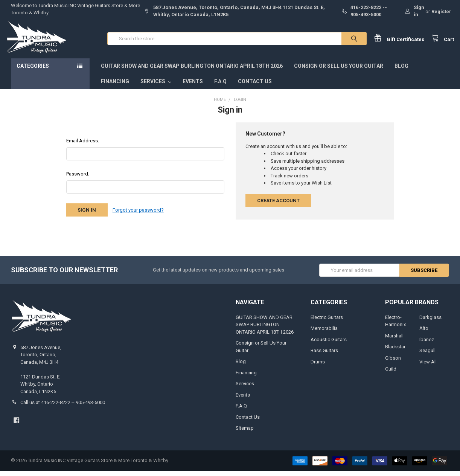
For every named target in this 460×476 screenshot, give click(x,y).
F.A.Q (220, 87)
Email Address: (83, 146)
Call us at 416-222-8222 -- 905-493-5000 (63, 408)
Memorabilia (324, 333)
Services (156, 87)
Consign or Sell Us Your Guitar (339, 71)
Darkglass (430, 322)
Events (193, 87)
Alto (424, 333)
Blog (401, 71)
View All (428, 367)
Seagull (427, 356)
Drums (318, 367)
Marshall (394, 341)
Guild (391, 374)
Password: (78, 179)
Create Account (278, 206)
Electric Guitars (327, 322)
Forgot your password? (138, 215)
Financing (115, 87)
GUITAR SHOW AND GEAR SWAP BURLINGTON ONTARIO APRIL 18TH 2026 (192, 71)
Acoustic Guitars (329, 344)
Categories (33, 71)
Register (441, 11)
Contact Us (255, 87)
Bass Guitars (324, 356)
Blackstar (395, 352)
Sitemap (245, 433)
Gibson (393, 363)
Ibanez (427, 344)
